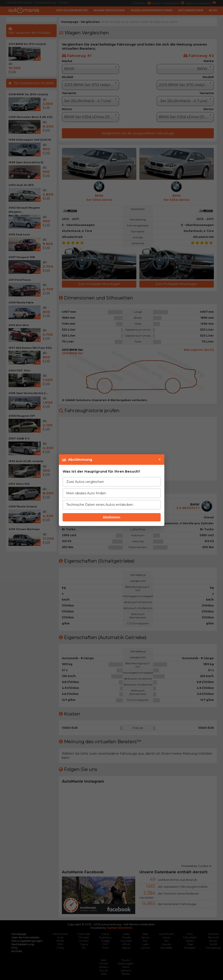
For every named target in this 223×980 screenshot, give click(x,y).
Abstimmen (111, 517)
